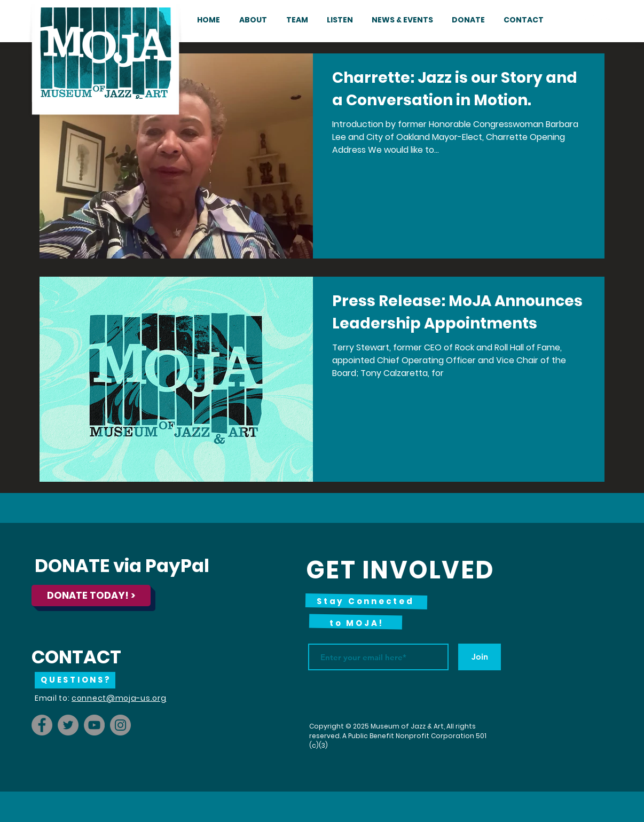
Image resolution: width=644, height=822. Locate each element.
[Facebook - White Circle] (575, 19)
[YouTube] (94, 725)
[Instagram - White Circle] (591, 19)
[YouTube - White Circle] (607, 19)
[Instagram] (120, 725)
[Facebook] (42, 725)
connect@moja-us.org (119, 698)
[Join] (480, 657)
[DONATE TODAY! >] (91, 596)
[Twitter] (68, 725)
